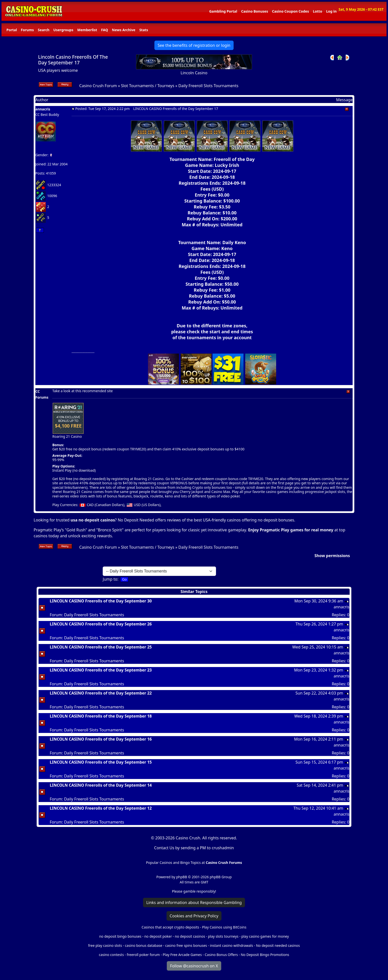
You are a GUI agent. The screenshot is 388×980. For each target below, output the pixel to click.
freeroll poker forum (143, 955)
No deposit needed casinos (278, 945)
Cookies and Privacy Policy (194, 916)
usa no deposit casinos (93, 520)
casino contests (111, 955)
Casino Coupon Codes (290, 11)
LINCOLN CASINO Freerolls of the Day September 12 (101, 808)
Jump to (110, 579)
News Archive (124, 30)
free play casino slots (105, 945)
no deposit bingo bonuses (120, 936)
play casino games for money (265, 936)
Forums (27, 30)
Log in (331, 11)
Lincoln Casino (194, 73)
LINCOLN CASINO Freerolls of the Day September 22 (101, 693)
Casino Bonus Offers (221, 955)
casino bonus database (144, 945)
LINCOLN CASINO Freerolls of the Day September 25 (101, 647)
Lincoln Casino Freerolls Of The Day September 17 (73, 60)
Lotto (317, 11)
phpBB (182, 877)
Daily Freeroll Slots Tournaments (208, 86)
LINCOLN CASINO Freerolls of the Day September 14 (101, 785)
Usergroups (63, 30)
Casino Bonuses (255, 11)
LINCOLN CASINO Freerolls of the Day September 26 (101, 624)
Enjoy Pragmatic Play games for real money (291, 530)
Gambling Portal (223, 11)
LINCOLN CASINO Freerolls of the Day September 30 (101, 601)
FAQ (104, 30)
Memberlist (87, 30)
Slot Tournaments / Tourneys (148, 86)
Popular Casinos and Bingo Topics (173, 863)
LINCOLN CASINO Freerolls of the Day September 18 (101, 716)
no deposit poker (158, 936)
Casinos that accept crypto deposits (170, 927)
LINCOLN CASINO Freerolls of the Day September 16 (101, 739)
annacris (43, 109)
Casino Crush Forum (98, 86)
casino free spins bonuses (186, 945)
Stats (144, 30)
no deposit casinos (190, 936)
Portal (12, 30)
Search (44, 30)
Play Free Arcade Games (182, 955)
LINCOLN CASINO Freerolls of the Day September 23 (101, 670)
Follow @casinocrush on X (194, 966)
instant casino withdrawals (232, 945)
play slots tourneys (223, 936)
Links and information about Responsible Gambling (194, 903)
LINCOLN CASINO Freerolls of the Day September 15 (101, 762)
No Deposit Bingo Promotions (265, 955)
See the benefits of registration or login (194, 45)
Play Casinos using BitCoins (224, 927)
